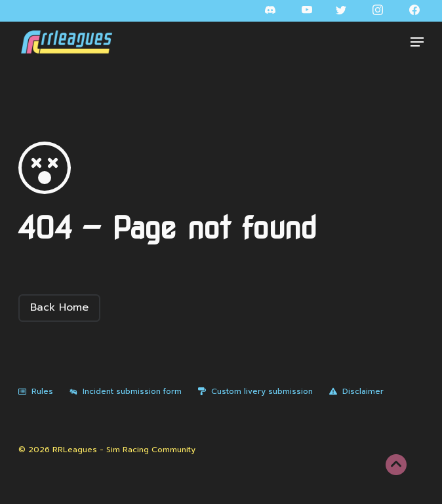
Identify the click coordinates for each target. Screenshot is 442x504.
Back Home (59, 307)
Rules (36, 391)
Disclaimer (356, 391)
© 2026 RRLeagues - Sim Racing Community (107, 450)
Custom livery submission (255, 391)
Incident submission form (126, 391)
